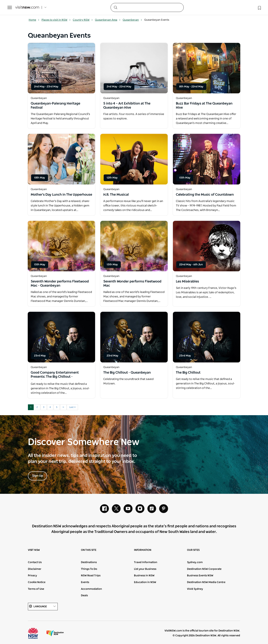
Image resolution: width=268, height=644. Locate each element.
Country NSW (83, 20)
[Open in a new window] (61, 68)
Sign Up (38, 476)
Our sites (193, 550)
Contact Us (35, 563)
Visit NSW (34, 550)
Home (34, 20)
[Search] (147, 7)
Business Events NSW (200, 576)
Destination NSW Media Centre (206, 583)
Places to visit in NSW (56, 20)
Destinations (89, 563)
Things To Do (89, 569)
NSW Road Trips (91, 576)
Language (43, 607)
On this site (89, 550)
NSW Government (36, 633)
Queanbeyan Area (108, 20)
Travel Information (146, 563)
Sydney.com (195, 563)
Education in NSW (145, 583)
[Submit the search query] (115, 7)
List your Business (145, 569)
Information (143, 550)
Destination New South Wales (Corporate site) (55, 633)
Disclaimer (35, 569)
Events (85, 583)
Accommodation (91, 589)
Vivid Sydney (195, 589)
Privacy (32, 576)
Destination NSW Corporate (204, 569)
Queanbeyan (132, 20)
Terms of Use (36, 589)
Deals (84, 596)
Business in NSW (144, 576)
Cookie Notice (37, 583)
